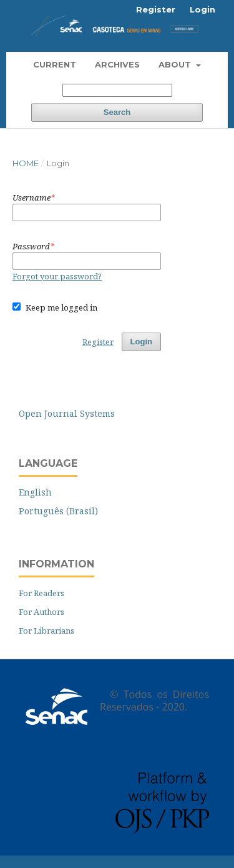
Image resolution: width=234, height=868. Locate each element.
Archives (117, 64)
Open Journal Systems (67, 413)
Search (117, 112)
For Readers (41, 593)
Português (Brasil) (58, 511)
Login (202, 9)
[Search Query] (117, 90)
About (176, 64)
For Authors (41, 612)
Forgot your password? (57, 276)
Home (26, 163)
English (35, 492)
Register (156, 9)
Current (55, 64)
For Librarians (46, 631)
